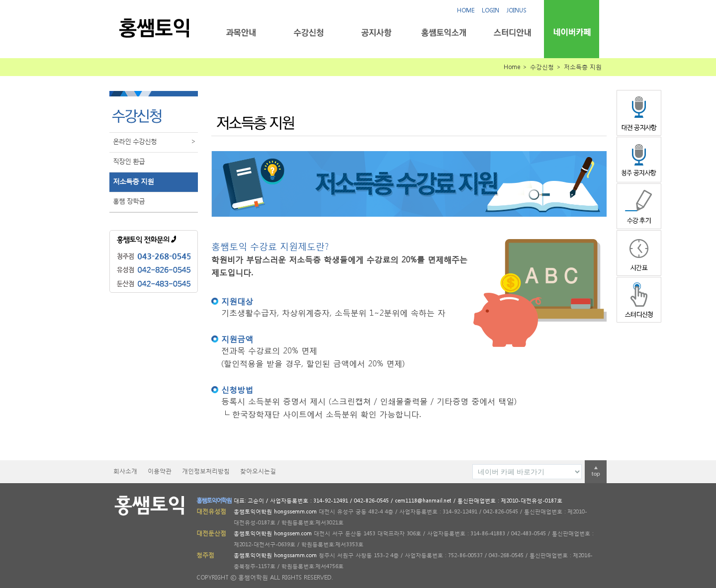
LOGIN (491, 10)
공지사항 (376, 33)
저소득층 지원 (133, 181)
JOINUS (517, 10)
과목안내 (241, 33)
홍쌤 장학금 (129, 201)
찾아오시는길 (258, 471)
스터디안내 (511, 33)
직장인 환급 (129, 161)
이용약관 (160, 471)
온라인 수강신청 (155, 142)
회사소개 (125, 471)
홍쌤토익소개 (444, 33)
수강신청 (309, 33)
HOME (466, 10)
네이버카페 (572, 32)
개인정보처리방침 (206, 471)
